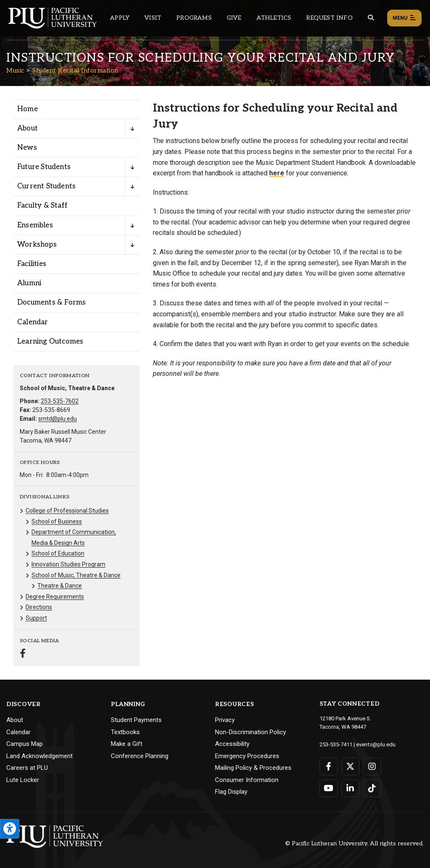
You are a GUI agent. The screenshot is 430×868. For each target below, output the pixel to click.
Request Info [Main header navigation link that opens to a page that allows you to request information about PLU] (329, 18)
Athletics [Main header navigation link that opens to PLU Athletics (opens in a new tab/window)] (274, 18)
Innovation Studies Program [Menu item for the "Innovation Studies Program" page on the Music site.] (68, 564)
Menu (404, 18)
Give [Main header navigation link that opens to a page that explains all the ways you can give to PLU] (234, 18)
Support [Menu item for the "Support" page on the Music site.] (36, 618)
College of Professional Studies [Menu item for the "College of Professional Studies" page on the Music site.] (67, 511)
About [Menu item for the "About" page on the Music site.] (28, 128)
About (15, 720)
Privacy (225, 720)
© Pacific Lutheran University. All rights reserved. (354, 843)
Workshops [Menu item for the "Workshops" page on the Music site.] (37, 245)
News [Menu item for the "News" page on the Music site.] (27, 148)
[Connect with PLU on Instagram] (372, 766)
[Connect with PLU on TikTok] (372, 788)
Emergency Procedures (247, 756)
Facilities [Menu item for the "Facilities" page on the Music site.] (32, 264)
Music (15, 70)
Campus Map (25, 744)
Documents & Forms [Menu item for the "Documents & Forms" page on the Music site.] (51, 302)
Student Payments (136, 720)
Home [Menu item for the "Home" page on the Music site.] (28, 109)
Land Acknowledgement (39, 756)
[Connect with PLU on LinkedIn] (350, 788)
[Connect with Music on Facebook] (23, 654)
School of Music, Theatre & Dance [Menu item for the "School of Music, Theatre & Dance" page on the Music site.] (76, 575)
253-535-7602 (60, 401)
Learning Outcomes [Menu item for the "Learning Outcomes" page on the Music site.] (50, 341)
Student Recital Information (75, 70)
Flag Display (231, 792)
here (277, 173)
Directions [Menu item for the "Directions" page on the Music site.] (39, 607)
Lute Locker (23, 780)
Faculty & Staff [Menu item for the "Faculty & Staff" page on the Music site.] (42, 206)
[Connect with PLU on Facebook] (329, 766)
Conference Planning (140, 756)
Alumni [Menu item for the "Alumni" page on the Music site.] (29, 283)
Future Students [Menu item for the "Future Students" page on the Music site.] (44, 167)
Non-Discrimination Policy (250, 732)
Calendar (18, 732)
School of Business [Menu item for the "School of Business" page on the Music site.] (57, 521)
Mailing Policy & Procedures (253, 768)
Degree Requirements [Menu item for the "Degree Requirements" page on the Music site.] (55, 597)
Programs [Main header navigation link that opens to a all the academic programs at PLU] (194, 18)
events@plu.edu (376, 744)
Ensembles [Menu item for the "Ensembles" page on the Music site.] (35, 225)
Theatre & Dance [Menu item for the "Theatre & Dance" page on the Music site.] (60, 586)
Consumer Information (247, 780)
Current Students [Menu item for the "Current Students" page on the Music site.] (46, 186)
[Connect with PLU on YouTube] (329, 788)
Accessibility (232, 744)
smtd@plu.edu (58, 419)
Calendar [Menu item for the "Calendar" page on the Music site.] (33, 322)
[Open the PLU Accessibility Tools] (10, 829)
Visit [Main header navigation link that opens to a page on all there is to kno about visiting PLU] (153, 18)
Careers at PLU (27, 768)
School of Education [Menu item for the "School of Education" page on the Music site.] (58, 553)
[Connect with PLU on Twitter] (350, 766)
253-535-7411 (336, 744)
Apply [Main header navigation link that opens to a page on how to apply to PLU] (120, 18)
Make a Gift (127, 744)
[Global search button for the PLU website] (371, 18)
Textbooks (125, 732)
